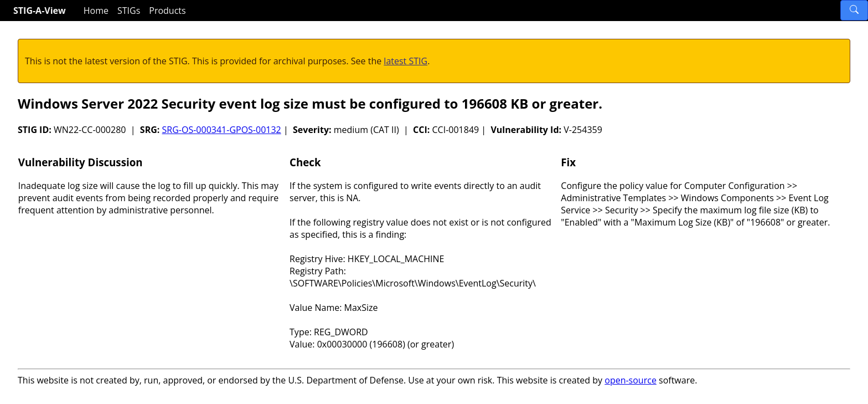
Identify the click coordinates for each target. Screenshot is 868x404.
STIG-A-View (40, 11)
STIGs (129, 11)
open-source (631, 380)
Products (167, 11)
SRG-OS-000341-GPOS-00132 (222, 130)
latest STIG (405, 61)
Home (96, 11)
